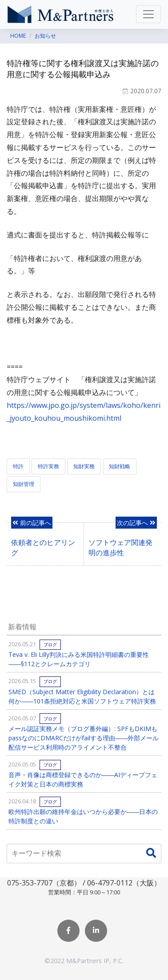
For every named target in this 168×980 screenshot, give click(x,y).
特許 (18, 466)
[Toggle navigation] (148, 14)
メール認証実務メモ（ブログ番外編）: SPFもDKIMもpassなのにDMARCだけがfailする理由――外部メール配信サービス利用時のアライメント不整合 (84, 738)
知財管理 (24, 484)
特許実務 (48, 466)
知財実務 (84, 466)
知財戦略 (120, 466)
